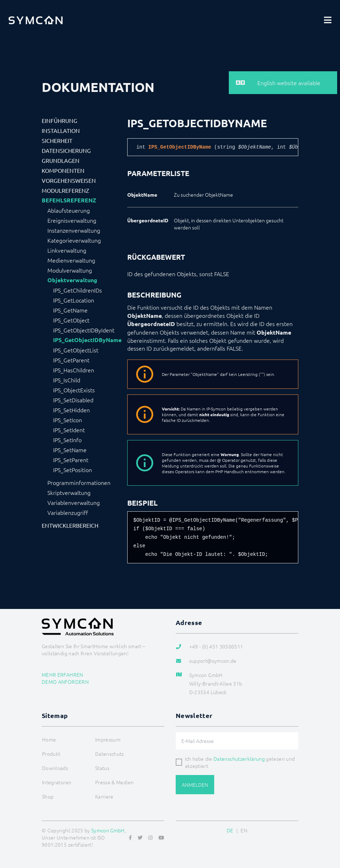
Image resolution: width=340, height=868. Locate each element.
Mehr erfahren (63, 675)
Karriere (104, 796)
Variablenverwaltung (74, 502)
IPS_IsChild (67, 380)
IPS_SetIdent (69, 430)
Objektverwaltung (72, 280)
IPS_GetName (70, 310)
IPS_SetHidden (71, 410)
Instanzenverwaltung (74, 230)
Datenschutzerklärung (239, 759)
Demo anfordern (65, 682)
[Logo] (36, 20)
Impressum (108, 739)
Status (102, 768)
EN (244, 830)
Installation (61, 130)
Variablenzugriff (68, 512)
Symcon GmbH (108, 830)
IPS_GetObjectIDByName (87, 340)
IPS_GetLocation (74, 300)
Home (49, 739)
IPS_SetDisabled (73, 400)
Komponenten (63, 170)
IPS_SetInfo (67, 440)
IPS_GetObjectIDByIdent (84, 330)
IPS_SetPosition (73, 470)
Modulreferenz (65, 190)
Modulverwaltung (70, 270)
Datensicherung (66, 150)
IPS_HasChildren (74, 370)
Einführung (60, 120)
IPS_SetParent (71, 460)
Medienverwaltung (71, 260)
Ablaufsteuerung (69, 210)
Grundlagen (61, 160)
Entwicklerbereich (70, 525)
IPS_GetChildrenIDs (78, 290)
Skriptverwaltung (69, 492)
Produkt (51, 754)
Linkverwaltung (67, 250)
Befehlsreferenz (69, 200)
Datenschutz (110, 754)
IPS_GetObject (71, 320)
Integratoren (57, 782)
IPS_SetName (70, 450)
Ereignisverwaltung (72, 220)
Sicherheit (57, 140)
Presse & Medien (114, 782)
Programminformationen (79, 482)
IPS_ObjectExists (74, 390)
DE (230, 830)
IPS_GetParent (71, 360)
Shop (48, 796)
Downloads (55, 768)
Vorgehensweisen (69, 180)
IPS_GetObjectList (76, 350)
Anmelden (195, 785)
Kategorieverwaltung (74, 240)
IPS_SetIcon (68, 420)
